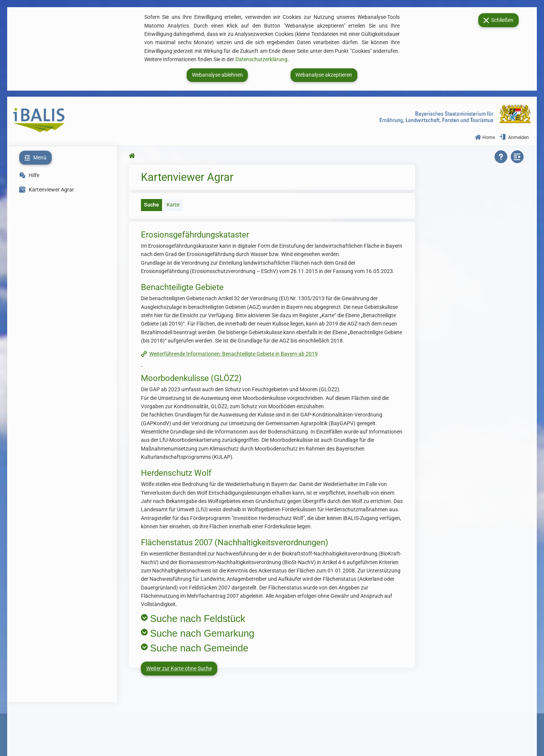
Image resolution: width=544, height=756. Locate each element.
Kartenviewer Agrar (47, 190)
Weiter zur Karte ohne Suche (179, 668)
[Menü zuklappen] (36, 158)
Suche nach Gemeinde (199, 648)
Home (485, 137)
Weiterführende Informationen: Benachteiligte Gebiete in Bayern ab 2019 (233, 354)
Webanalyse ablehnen (217, 75)
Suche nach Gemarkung (202, 633)
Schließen (498, 20)
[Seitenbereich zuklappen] (518, 157)
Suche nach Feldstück (198, 619)
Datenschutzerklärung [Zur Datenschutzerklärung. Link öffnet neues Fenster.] (261, 59)
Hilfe (33, 175)
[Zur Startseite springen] (133, 156)
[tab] (151, 205)
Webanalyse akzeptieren (324, 75)
